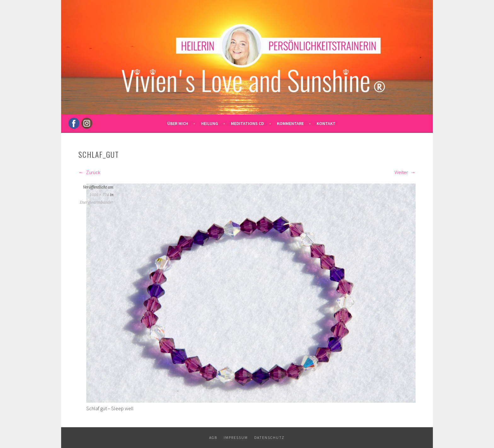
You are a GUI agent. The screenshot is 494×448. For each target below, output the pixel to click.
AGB (213, 437)
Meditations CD (247, 123)
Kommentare (290, 123)
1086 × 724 (99, 195)
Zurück (89, 172)
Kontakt (326, 123)
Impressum (236, 437)
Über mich (178, 123)
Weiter (405, 172)
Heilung (210, 123)
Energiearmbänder (97, 202)
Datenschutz (269, 437)
